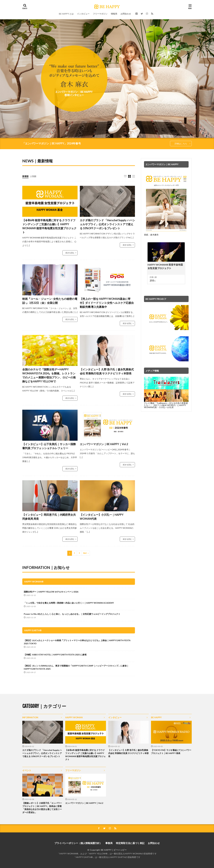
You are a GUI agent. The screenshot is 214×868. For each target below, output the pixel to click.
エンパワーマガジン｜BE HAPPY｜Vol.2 (104, 444)
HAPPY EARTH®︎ (33, 630)
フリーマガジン (100, 14)
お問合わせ (126, 14)
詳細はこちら (181, 143)
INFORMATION (30, 717)
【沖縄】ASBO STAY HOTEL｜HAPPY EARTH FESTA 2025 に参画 (55, 655)
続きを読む (70, 253)
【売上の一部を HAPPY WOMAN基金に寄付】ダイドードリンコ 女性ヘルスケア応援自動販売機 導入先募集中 (107, 303)
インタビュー (83, 14)
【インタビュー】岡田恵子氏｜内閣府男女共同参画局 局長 (49, 517)
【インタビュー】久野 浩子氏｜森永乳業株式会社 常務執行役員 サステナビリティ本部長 (107, 371)
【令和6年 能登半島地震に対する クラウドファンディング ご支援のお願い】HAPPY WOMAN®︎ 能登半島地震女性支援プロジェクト (49, 226)
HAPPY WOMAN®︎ (34, 582)
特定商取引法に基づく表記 (130, 843)
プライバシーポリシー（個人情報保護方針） (78, 843)
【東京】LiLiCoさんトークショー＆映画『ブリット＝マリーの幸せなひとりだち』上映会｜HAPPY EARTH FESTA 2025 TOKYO (77, 642)
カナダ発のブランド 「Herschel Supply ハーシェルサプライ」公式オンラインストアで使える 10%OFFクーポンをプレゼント (107, 224)
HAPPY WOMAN (74, 717)
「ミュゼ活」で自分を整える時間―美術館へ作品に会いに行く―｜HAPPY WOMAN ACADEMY (69, 603)
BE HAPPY (156, 717)
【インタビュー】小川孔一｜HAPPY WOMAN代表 (102, 517)
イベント (27, 770)
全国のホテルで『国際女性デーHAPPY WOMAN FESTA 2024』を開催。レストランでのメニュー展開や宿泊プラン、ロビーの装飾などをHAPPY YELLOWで (49, 375)
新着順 (25, 176)
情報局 (114, 14)
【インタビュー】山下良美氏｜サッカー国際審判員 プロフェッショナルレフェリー (49, 446)
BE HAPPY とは (66, 14)
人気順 (33, 176)
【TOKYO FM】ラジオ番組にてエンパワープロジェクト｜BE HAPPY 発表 (171, 752)
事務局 (109, 843)
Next (85, 553)
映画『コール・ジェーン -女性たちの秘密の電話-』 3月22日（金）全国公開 (50, 301)
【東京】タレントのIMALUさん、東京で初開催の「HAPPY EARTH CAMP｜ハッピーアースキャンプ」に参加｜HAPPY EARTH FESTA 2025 (76, 667)
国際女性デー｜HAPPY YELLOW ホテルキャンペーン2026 (51, 592)
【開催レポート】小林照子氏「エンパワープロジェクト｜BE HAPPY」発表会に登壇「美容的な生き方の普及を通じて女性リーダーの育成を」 (42, 808)
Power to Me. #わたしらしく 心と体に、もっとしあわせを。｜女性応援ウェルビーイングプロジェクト (72, 614)
